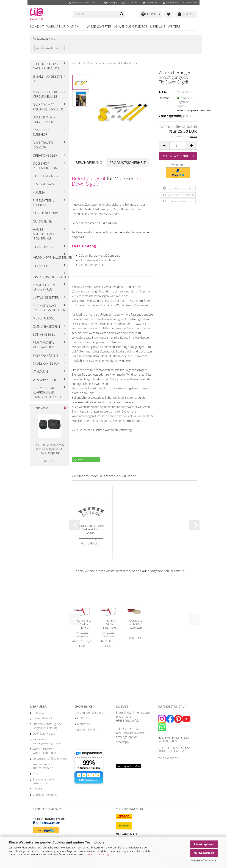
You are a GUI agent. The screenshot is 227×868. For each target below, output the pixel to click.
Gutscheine (42, 221)
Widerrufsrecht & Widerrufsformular (44, 751)
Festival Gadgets (47, 184)
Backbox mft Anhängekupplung (49, 107)
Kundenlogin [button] (170, 3)
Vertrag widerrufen (129, 766)
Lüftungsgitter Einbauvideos (50, 758)
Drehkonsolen (45, 155)
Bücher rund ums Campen (44, 120)
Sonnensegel (44, 334)
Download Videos (44, 734)
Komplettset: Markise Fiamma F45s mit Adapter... (84, 624)
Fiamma (39, 192)
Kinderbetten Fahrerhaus (44, 287)
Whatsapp (111, 3)
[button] (150, 3)
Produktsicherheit (128, 163)
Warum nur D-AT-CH (63, 26)
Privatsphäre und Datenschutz (43, 781)
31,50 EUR (50, 461)
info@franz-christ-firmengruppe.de (131, 735)
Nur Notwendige (204, 853)
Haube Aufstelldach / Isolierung (45, 234)
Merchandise (44, 318)
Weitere (174, 26)
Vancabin (40, 371)
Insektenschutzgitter (51, 277)
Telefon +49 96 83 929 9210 (84, 3)
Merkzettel (190, 3)
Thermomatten (45, 355)
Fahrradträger (46, 176)
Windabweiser (44, 380)
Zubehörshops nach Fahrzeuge (46, 66)
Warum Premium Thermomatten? (43, 766)
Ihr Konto (83, 718)
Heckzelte (41, 266)
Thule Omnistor (46, 363)
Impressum (40, 713)
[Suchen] (122, 14)
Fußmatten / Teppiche (44, 203)
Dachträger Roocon (43, 145)
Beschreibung (89, 163)
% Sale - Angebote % (48, 79)
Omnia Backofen (46, 326)
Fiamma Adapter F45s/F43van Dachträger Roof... (110, 624)
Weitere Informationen (204, 860)
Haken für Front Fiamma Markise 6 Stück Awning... (91, 529)
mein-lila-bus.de (168, 758)
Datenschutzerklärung (97, 854)
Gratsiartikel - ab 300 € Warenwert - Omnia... (136, 624)
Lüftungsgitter (46, 297)
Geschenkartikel (47, 213)
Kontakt (37, 26)
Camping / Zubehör (41, 132)
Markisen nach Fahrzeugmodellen (49, 308)
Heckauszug (43, 247)
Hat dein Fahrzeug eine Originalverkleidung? (47, 726)
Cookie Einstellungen (46, 795)
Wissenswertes (99, 26)
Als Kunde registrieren (91, 713)
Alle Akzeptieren (204, 844)
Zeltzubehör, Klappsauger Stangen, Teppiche (48, 392)
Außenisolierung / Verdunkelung (49, 94)
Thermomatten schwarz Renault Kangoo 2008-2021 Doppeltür (50, 449)
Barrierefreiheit (42, 718)
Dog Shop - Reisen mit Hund (46, 166)
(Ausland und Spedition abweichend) (194, 110)
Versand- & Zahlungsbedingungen (47, 741)
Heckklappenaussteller (51, 257)
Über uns (158, 26)
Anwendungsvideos (131, 26)
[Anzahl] (178, 146)
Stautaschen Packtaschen (43, 345)
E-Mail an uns (130, 3)
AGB (36, 774)
